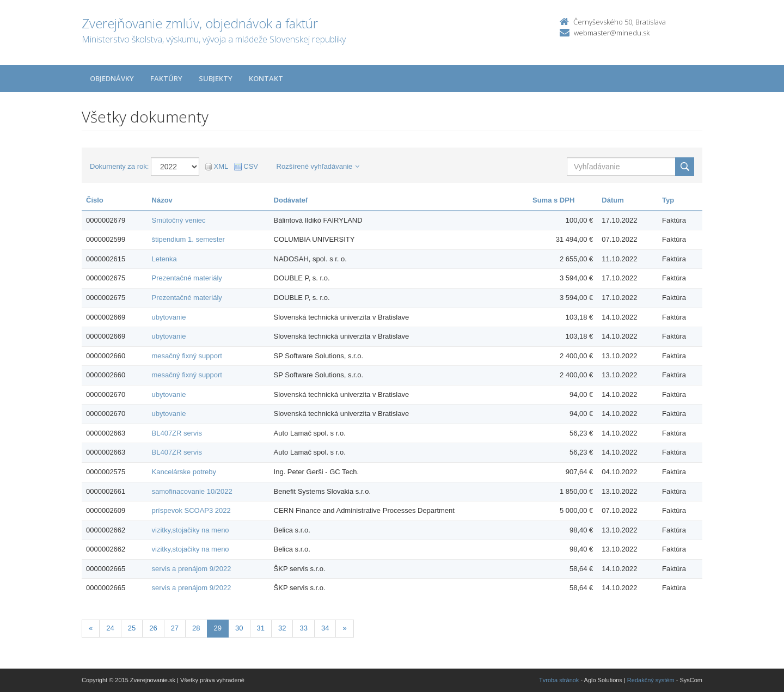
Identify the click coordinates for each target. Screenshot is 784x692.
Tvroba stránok (559, 680)
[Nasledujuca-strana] (344, 629)
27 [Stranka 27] (175, 628)
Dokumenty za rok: (119, 166)
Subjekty (216, 78)
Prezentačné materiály (187, 278)
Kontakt (266, 78)
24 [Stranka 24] (110, 628)
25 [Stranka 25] (132, 628)
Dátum (612, 200)
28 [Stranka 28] (196, 628)
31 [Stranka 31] (261, 628)
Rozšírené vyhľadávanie (318, 166)
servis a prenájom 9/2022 (192, 569)
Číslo (95, 200)
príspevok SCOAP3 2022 (191, 510)
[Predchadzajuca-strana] (91, 629)
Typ (668, 200)
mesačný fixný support (187, 356)
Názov (162, 200)
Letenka (164, 259)
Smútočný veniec (179, 220)
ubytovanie (169, 317)
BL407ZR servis (177, 433)
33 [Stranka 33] (303, 628)
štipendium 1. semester (188, 239)
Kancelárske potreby (184, 472)
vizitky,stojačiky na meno (191, 530)
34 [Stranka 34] (325, 628)
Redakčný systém (651, 680)
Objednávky (112, 78)
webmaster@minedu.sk (612, 33)
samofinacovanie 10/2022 (192, 491)
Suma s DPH (553, 200)
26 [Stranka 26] (153, 628)
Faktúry (166, 78)
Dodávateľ (291, 200)
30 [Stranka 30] (239, 628)
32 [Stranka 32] (282, 628)
